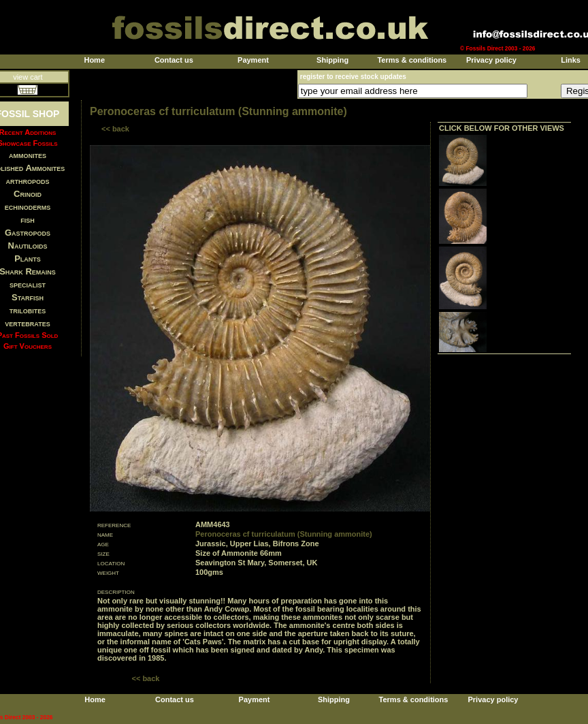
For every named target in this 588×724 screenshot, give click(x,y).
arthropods (27, 181)
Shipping (332, 60)
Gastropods (28, 233)
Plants (28, 258)
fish (28, 220)
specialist (28, 284)
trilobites (28, 310)
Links (571, 60)
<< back (115, 129)
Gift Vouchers (28, 346)
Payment (253, 60)
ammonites (28, 155)
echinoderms (28, 207)
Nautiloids (28, 246)
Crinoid (28, 194)
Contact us (174, 60)
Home (94, 60)
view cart (28, 77)
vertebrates (27, 323)
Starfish (28, 297)
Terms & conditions (412, 60)
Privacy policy (491, 60)
